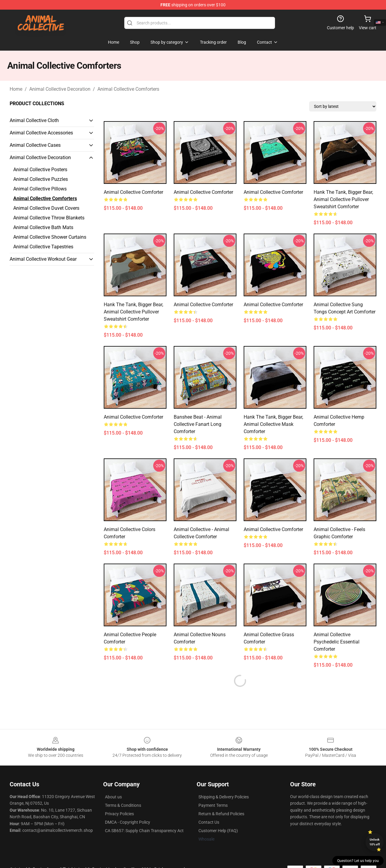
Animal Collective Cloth (34, 120)
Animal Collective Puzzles (41, 179)
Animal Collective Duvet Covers (46, 208)
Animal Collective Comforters (128, 89)
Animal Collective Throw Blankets (49, 218)
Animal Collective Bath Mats (43, 227)
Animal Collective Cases (35, 145)
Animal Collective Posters (40, 170)
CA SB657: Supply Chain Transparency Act (144, 831)
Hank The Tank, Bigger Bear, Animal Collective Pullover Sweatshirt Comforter (343, 199)
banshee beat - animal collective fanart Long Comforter (198, 424)
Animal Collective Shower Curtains (50, 237)
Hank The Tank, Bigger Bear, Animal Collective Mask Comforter (273, 424)
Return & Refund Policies (221, 814)
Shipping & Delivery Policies (224, 797)
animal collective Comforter (133, 192)
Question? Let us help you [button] (358, 861)
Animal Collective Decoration (60, 89)
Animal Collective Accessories (41, 133)
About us (113, 797)
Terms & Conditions (123, 805)
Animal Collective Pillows (40, 189)
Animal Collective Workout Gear (43, 259)
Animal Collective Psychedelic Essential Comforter (337, 642)
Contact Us (209, 822)
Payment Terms (213, 805)
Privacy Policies (119, 814)
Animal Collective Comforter (133, 417)
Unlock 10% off (375, 842)
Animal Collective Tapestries (43, 247)
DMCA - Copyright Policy (128, 822)
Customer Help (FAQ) (218, 831)
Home (16, 89)
